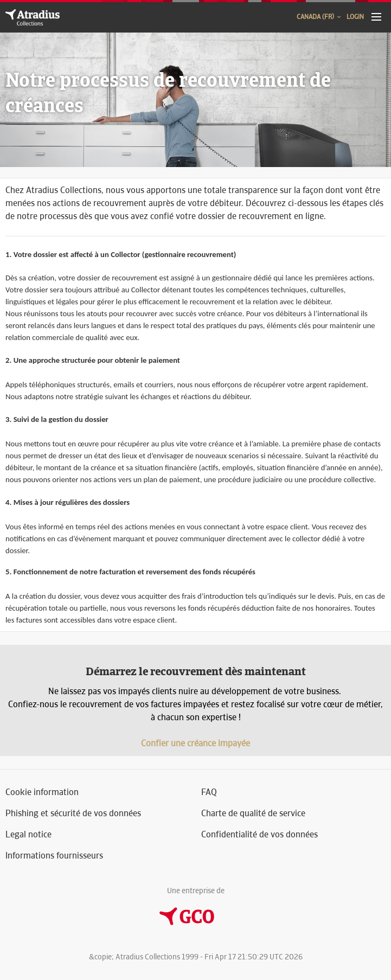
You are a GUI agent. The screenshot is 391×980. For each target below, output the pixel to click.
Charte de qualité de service (253, 813)
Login (355, 17)
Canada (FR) (319, 17)
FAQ (209, 792)
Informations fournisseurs (54, 856)
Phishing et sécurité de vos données (73, 813)
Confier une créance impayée (195, 743)
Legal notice (28, 834)
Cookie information (42, 792)
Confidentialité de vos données (259, 834)
